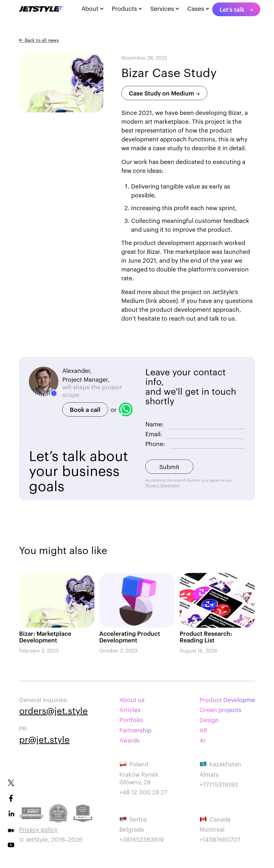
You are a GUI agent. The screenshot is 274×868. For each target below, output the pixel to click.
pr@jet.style (44, 739)
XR (203, 730)
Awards (130, 740)
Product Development (227, 700)
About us (132, 700)
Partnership (135, 730)
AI (202, 740)
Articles (130, 710)
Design (209, 720)
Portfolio (131, 720)
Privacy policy (38, 829)
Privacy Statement (162, 485)
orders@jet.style (53, 710)
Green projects (220, 710)
